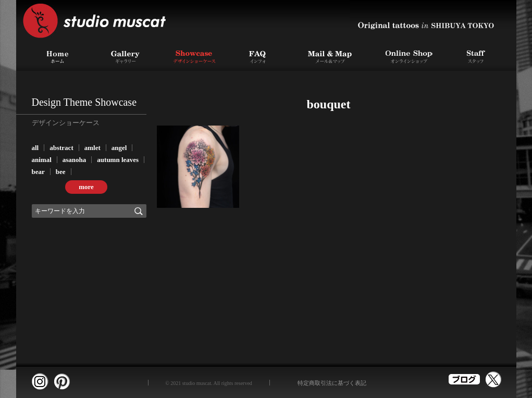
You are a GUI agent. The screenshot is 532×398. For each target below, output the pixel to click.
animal (42, 160)
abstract (61, 148)
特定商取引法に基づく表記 (332, 383)
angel (119, 148)
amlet (92, 148)
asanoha (75, 160)
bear (38, 172)
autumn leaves (118, 160)
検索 (139, 211)
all (35, 148)
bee (61, 172)
